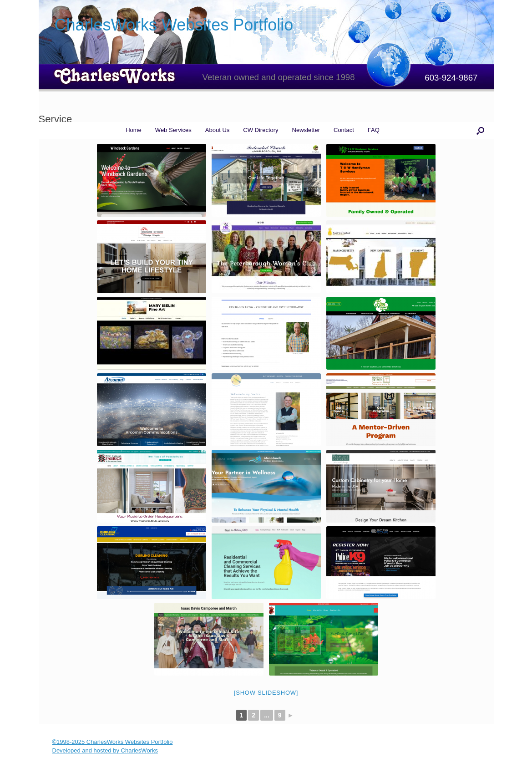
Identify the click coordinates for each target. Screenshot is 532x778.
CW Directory (261, 130)
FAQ (374, 130)
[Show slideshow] (266, 693)
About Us (217, 130)
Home (134, 130)
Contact (344, 130)
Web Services (173, 130)
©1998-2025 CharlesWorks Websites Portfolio (113, 742)
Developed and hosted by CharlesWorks (105, 750)
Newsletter (306, 130)
